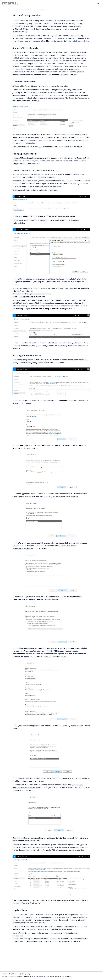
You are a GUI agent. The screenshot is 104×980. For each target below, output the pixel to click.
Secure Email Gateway (26, 10)
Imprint (5, 974)
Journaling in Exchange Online (77, 41)
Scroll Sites (35, 976)
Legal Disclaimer (14, 974)
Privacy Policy (26, 974)
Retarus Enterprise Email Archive (55, 21)
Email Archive (40, 10)
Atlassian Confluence (46, 976)
